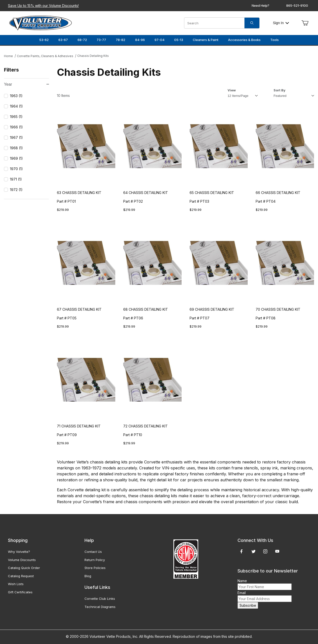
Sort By (279, 90)
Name (242, 581)
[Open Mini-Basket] (305, 23)
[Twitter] (254, 551)
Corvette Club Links (100, 599)
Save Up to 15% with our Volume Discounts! (43, 6)
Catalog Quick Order (24, 568)
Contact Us (93, 552)
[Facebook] (241, 551)
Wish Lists (16, 584)
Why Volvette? (19, 552)
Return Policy (95, 560)
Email (242, 593)
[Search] (252, 23)
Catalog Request (21, 576)
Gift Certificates (20, 592)
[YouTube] (277, 551)
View (232, 90)
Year (26, 84)
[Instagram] (265, 551)
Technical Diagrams (100, 607)
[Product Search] (214, 23)
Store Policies (95, 568)
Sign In (281, 23)
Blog (88, 576)
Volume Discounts (22, 560)
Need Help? (260, 5)
